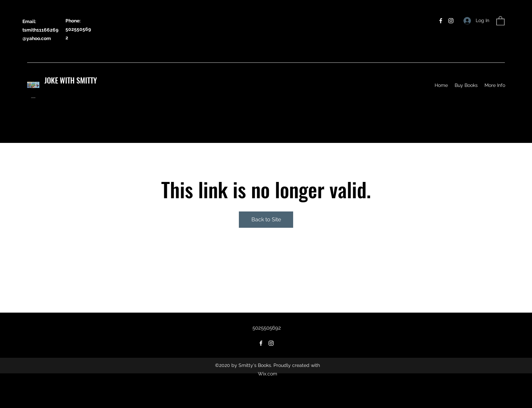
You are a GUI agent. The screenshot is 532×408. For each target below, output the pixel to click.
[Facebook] (441, 21)
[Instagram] (451, 21)
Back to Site (266, 219)
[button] (500, 21)
